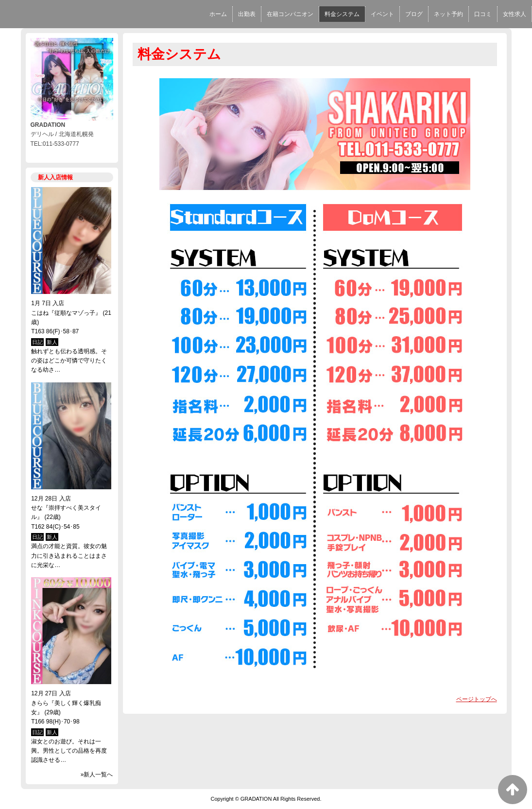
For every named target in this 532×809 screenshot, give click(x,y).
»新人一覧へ (97, 775)
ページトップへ (477, 699)
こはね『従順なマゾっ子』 (66, 313)
